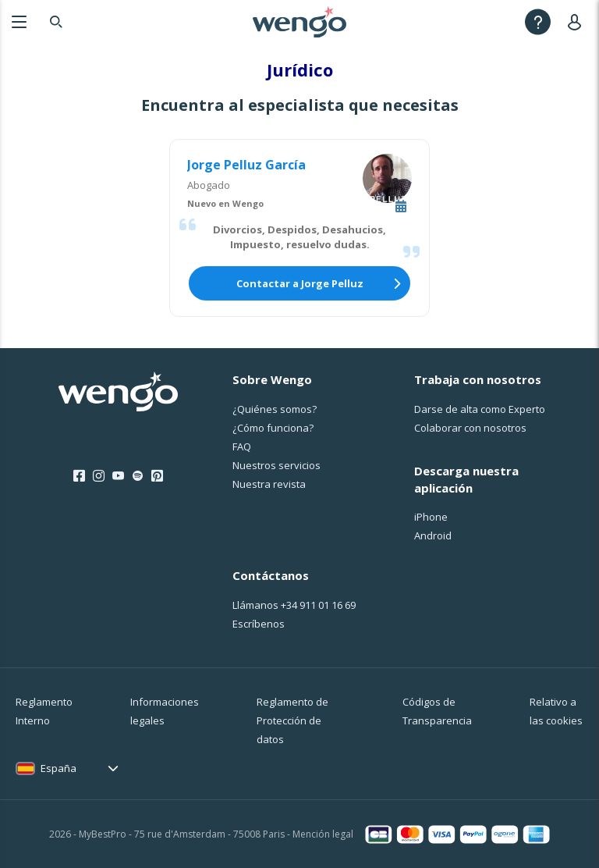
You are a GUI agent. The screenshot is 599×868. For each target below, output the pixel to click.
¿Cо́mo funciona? (273, 428)
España (58, 768)
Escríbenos (259, 624)
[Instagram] (99, 476)
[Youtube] (118, 476)
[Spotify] (138, 476)
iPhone (431, 517)
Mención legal (323, 834)
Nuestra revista (269, 484)
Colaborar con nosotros (470, 428)
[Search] (56, 21)
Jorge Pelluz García (246, 165)
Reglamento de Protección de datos (292, 720)
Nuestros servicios (276, 465)
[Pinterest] (157, 476)
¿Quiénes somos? (275, 409)
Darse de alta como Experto (480, 409)
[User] (578, 21)
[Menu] (19, 21)
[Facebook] (79, 476)
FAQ (242, 446)
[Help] (538, 21)
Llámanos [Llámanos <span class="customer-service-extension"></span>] (294, 605)
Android (433, 535)
